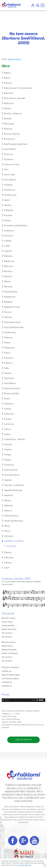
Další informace (26, 865)
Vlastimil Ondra (14, 59)
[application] (23, 700)
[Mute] (37, 700)
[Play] (3, 700)
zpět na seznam (23, 740)
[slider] (20, 700)
